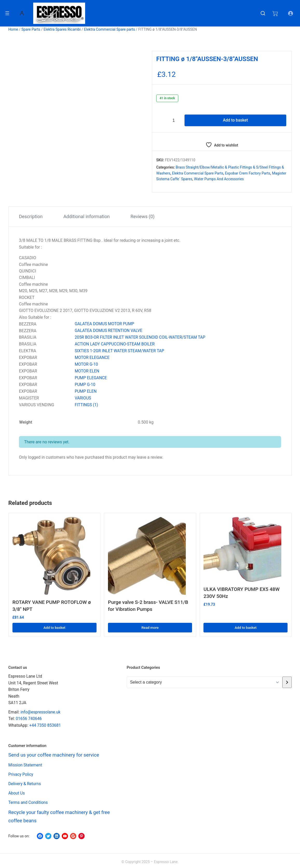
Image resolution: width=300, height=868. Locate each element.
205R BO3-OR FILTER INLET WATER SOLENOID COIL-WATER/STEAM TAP (140, 337)
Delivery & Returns (25, 782)
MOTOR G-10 (86, 363)
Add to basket (235, 120)
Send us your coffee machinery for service (56, 754)
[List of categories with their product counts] (204, 681)
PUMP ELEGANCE (90, 377)
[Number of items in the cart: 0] (275, 13)
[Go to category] (287, 681)
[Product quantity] (174, 120)
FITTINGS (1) (86, 403)
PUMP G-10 (84, 383)
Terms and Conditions (28, 800)
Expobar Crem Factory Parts (248, 173)
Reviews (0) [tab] (143, 216)
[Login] (22, 13)
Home (13, 29)
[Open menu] (7, 13)
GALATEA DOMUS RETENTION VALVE (108, 330)
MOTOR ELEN (86, 370)
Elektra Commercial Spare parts (110, 29)
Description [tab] (31, 216)
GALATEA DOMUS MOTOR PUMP (104, 324)
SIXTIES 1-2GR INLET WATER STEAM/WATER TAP (119, 350)
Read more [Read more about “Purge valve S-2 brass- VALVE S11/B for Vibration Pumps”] (150, 626)
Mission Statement (26, 764)
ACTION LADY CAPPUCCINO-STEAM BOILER (114, 344)
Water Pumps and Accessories (219, 179)
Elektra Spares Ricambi (62, 29)
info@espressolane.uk (41, 711)
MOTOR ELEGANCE (91, 357)
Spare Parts (31, 29)
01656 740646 (29, 717)
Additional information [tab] (87, 216)
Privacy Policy (21, 773)
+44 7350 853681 (45, 724)
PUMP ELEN (85, 390)
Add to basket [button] (54, 626)
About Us (17, 791)
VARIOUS (82, 396)
